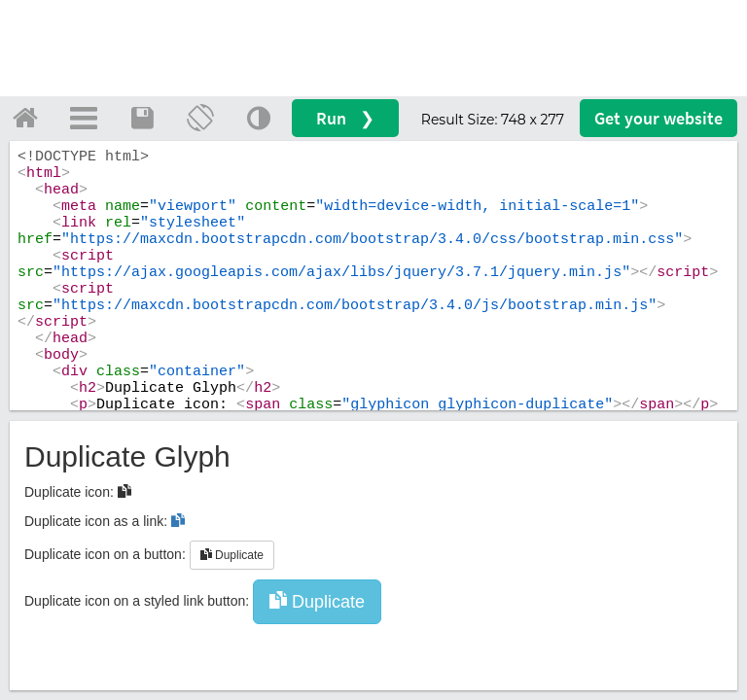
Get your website (658, 118)
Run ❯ (345, 118)
